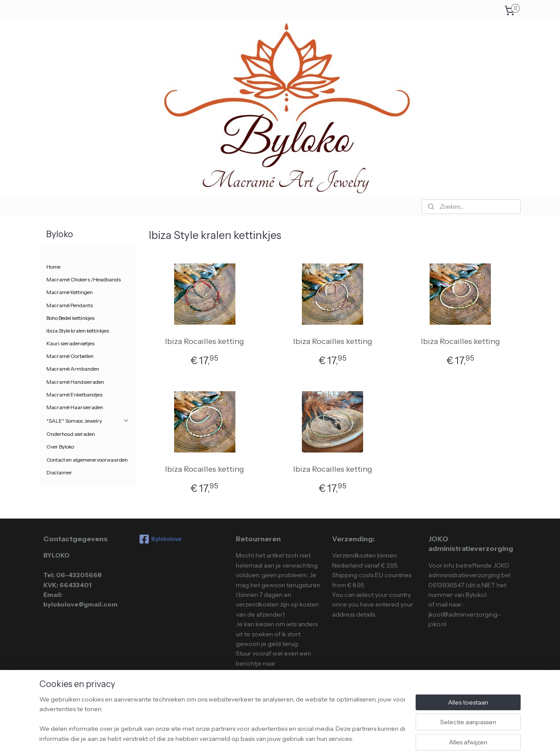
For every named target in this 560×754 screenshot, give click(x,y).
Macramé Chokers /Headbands (84, 279)
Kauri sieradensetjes (70, 343)
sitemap (246, 738)
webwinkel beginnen (289, 738)
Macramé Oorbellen (70, 356)
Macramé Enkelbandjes (74, 395)
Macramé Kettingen (70, 292)
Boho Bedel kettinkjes (70, 318)
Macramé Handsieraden (75, 382)
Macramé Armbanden (73, 369)
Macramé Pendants (70, 305)
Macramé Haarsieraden (75, 407)
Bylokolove (161, 539)
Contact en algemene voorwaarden (87, 460)
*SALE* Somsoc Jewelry (88, 421)
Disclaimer (59, 472)
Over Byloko (60, 447)
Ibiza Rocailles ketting (205, 341)
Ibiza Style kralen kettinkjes (78, 331)
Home (53, 267)
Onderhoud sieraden (71, 434)
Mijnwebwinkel (355, 738)
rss (261, 738)
